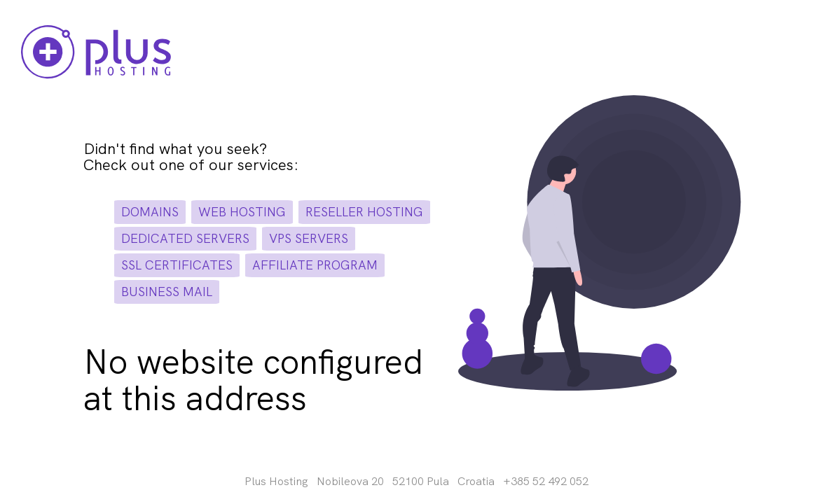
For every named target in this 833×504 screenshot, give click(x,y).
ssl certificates (177, 265)
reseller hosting (364, 212)
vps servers (309, 238)
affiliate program (315, 265)
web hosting (242, 212)
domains (150, 212)
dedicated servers (185, 238)
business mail (167, 292)
